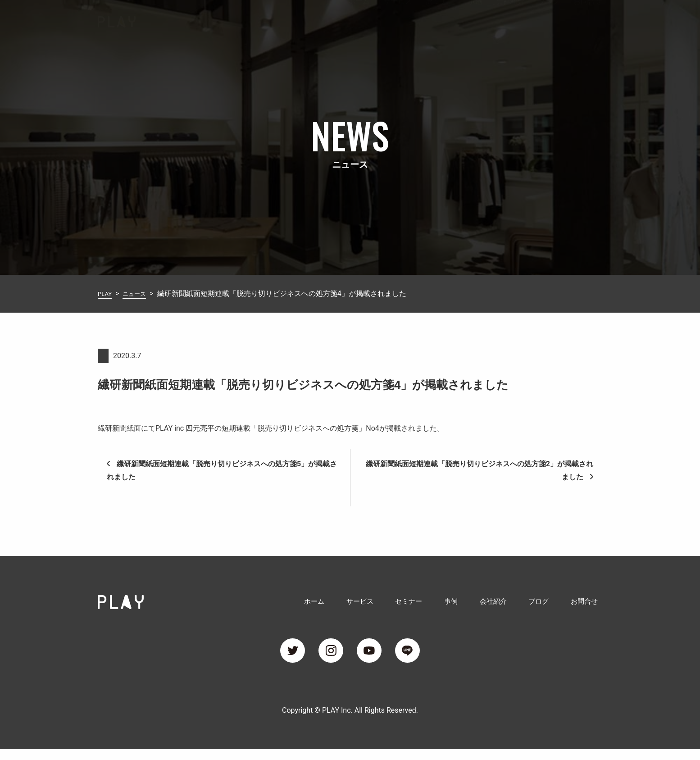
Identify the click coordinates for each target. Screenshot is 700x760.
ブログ (549, 20)
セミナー (440, 20)
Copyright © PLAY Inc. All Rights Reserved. (350, 721)
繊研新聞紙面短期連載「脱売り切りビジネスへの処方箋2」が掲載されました (480, 470)
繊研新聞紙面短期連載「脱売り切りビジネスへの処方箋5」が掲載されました (222, 470)
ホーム (359, 20)
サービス (398, 20)
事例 (475, 20)
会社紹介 (510, 20)
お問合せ (588, 20)
